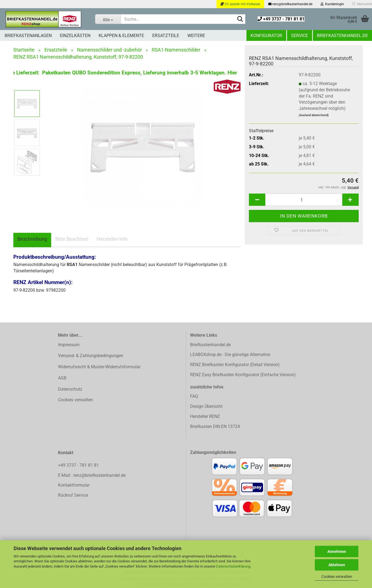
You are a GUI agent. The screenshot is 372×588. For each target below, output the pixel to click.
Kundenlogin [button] (332, 4)
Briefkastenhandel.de (342, 36)
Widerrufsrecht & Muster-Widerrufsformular (99, 367)
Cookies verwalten (337, 577)
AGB (62, 378)
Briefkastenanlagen (28, 36)
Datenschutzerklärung (233, 566)
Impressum (69, 345)
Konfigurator (266, 36)
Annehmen (337, 551)
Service (300, 36)
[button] (257, 200)
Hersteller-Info (112, 239)
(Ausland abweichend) (314, 115)
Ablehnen (337, 565)
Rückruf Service (73, 495)
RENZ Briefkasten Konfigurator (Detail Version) (235, 365)
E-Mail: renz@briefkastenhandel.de (92, 475)
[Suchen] (240, 19)
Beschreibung (32, 239)
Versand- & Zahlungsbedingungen (91, 356)
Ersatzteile (166, 36)
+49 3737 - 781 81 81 (281, 19)
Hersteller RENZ (205, 416)
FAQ (194, 396)
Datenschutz (70, 389)
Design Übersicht (206, 406)
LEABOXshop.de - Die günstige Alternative (230, 355)
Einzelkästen (75, 36)
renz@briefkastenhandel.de (290, 4)
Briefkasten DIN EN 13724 (215, 426)
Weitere (196, 36)
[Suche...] (108, 19)
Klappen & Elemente (121, 36)
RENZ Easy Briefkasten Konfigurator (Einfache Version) (243, 375)
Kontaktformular (74, 485)
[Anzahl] (304, 200)
